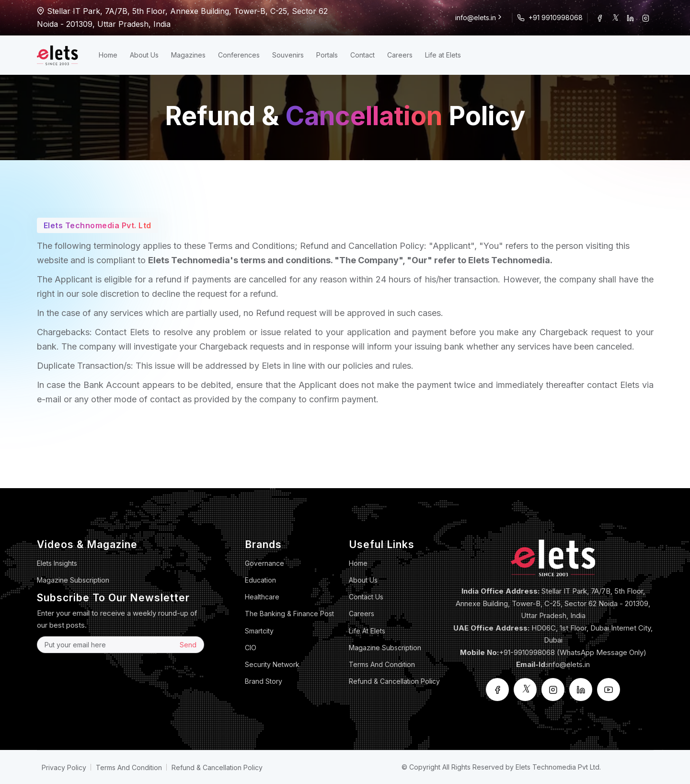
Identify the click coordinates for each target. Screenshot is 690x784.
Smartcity (259, 631)
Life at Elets (443, 55)
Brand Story (264, 681)
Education (260, 580)
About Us (144, 55)
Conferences (239, 55)
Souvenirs (288, 55)
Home (108, 55)
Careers (400, 55)
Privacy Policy (64, 767)
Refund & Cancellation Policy (394, 681)
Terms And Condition (382, 664)
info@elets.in (479, 17)
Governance (264, 563)
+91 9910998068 (556, 18)
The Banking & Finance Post (289, 614)
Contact (362, 55)
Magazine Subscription (73, 580)
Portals (327, 55)
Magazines (188, 55)
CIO (251, 648)
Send (188, 645)
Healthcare (262, 597)
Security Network (272, 664)
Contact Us (366, 597)
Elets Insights (57, 563)
